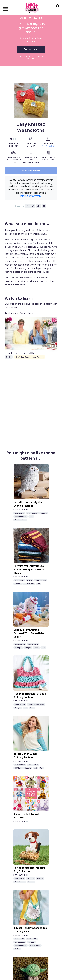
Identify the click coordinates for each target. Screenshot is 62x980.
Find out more (31, 49)
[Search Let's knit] (58, 10)
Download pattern (31, 170)
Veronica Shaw (48, 146)
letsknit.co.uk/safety (31, 196)
